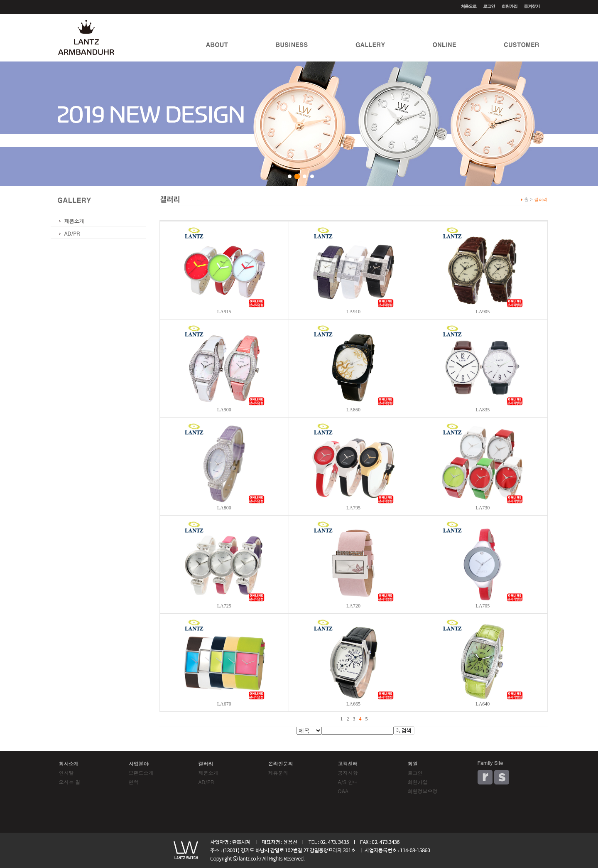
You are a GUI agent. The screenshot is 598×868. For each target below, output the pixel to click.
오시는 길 (70, 782)
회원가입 (418, 782)
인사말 (66, 773)
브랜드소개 (141, 773)
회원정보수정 (423, 791)
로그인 (415, 773)
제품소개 (74, 221)
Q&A (343, 791)
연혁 (134, 782)
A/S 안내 (348, 782)
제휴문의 (278, 773)
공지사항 (348, 773)
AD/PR (72, 233)
